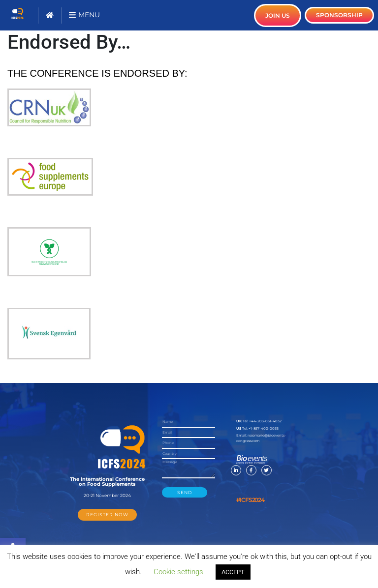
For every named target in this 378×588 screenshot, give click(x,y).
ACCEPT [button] (233, 572)
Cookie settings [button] (178, 572)
